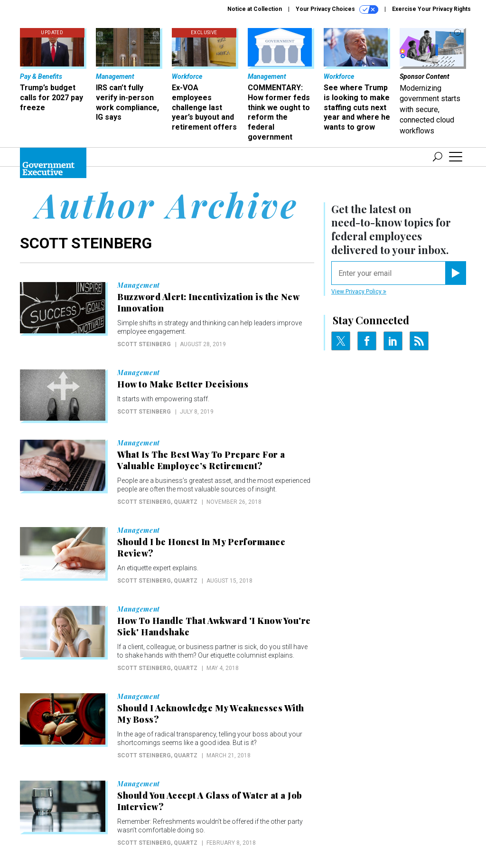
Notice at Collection (255, 9)
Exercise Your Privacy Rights (431, 9)
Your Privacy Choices (337, 9)
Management (139, 285)
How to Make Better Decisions (183, 384)
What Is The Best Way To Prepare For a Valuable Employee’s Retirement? (201, 460)
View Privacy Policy (359, 292)
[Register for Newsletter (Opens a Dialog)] (455, 273)
